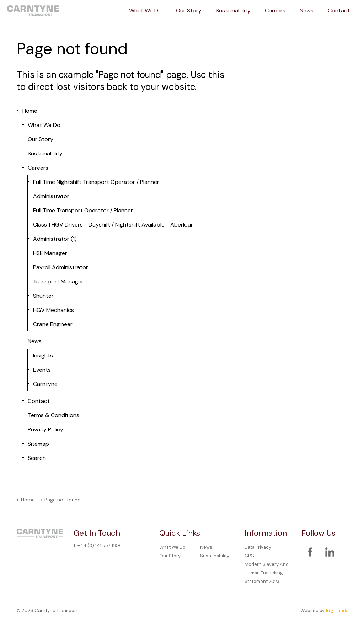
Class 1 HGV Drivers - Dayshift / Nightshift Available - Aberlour (113, 225)
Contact (339, 10)
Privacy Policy (45, 429)
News (307, 10)
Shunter (43, 296)
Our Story (189, 10)
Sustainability (233, 10)
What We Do (145, 10)
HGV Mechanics (53, 310)
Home (30, 111)
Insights (43, 355)
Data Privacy (258, 547)
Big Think (336, 611)
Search (37, 458)
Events (42, 370)
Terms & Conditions (53, 415)
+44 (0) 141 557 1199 (99, 545)
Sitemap (38, 444)
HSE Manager (50, 253)
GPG (249, 556)
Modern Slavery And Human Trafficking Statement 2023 (267, 573)
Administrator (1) (55, 239)
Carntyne (45, 384)
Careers (275, 10)
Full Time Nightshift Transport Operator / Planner (96, 182)
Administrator (51, 196)
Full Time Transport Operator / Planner (83, 210)
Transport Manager (58, 282)
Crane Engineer (53, 324)
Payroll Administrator (61, 267)
